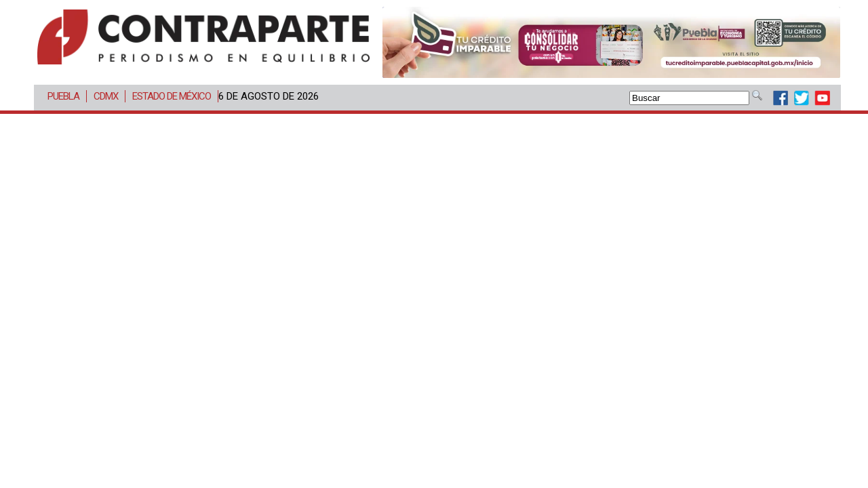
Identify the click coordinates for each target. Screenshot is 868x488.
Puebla (63, 96)
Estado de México (172, 96)
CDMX (106, 96)
